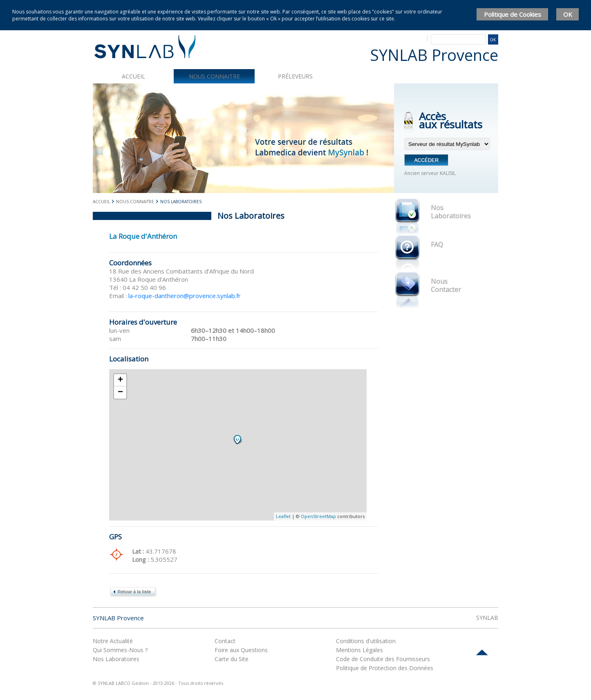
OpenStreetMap (318, 516)
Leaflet (283, 516)
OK (568, 14)
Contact (225, 641)
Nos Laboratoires (451, 212)
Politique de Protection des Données (385, 668)
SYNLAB (487, 618)
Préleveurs (295, 76)
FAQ (437, 245)
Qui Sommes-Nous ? (120, 650)
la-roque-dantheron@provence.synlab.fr (185, 296)
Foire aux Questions (241, 650)
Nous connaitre (214, 76)
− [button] (120, 393)
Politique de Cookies (513, 14)
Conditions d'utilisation (366, 641)
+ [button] (120, 380)
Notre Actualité (113, 641)
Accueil (133, 76)
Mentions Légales (359, 650)
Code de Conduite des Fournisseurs (383, 659)
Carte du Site (232, 659)
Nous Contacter (446, 285)
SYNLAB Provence (118, 618)
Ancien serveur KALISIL (430, 173)
